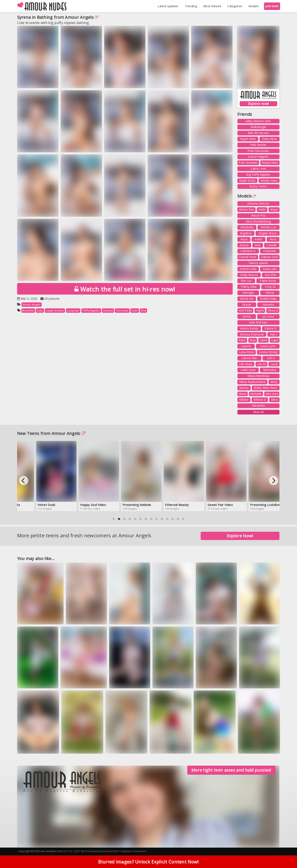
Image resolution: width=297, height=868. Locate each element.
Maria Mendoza (258, 376)
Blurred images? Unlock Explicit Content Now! (148, 862)
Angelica (246, 233)
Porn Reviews (248, 163)
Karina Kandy (249, 328)
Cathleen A (248, 251)
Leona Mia (249, 358)
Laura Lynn (268, 346)
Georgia (248, 293)
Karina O (271, 328)
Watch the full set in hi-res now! (125, 289)
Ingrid (260, 310)
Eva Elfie (271, 275)
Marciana (270, 370)
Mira (274, 400)
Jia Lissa (268, 316)
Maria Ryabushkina (252, 382)
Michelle (256, 394)
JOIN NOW (272, 6)
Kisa (253, 340)
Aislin (262, 209)
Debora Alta (248, 269)
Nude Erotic (247, 181)
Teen (135, 310)
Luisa (274, 364)
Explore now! (258, 104)
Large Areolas (55, 310)
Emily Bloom (249, 275)
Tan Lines (122, 310)
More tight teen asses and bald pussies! (231, 770)
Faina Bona (268, 281)
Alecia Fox (258, 215)
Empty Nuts (270, 163)
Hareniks (268, 305)
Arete (259, 239)
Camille (272, 245)
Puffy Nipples (91, 310)
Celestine (270, 251)
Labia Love (258, 169)
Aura (273, 239)
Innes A (273, 310)
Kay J (273, 334)
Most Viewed (212, 6)
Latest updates (168, 6)
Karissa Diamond (252, 334)
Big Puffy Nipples (258, 175)
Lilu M (261, 364)
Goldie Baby (268, 299)
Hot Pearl (245, 310)
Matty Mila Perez (266, 388)
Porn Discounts (258, 151)
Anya (244, 239)
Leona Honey (268, 352)
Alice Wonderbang (258, 221)
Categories (235, 6)
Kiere (242, 340)
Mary (274, 382)
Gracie (247, 305)
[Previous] (24, 481)
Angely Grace (268, 233)
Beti (258, 245)
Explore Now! (240, 536)
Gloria (270, 293)
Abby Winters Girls (258, 121)
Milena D (260, 400)
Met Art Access (258, 133)
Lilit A (271, 358)
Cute (40, 310)
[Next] (273, 481)
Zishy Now (269, 139)
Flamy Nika (249, 287)
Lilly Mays (246, 364)
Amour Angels (82, 17)
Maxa (242, 394)
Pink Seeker (258, 145)
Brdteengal (258, 127)
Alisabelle (247, 227)
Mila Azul (272, 394)
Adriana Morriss (258, 203)
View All (258, 412)
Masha (244, 388)
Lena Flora (246, 352)
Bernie (244, 245)
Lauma (246, 346)
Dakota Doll (269, 257)
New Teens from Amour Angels (51, 433)
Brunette (28, 310)
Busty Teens (258, 186)
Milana (244, 400)
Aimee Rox (247, 209)
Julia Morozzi (258, 322)
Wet (143, 310)
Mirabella (258, 406)
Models (254, 6)
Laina (263, 340)
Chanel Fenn (248, 257)
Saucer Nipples (258, 157)
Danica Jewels (258, 263)
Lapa (275, 340)
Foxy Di (270, 287)
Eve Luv (246, 281)
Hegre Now (248, 139)
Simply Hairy (269, 181)
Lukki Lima (248, 370)
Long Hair (73, 310)
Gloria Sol (247, 299)
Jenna (247, 316)
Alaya (274, 209)
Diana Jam (270, 269)
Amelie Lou (269, 227)
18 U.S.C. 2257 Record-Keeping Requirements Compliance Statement (105, 851)
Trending (191, 6)
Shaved (108, 310)
